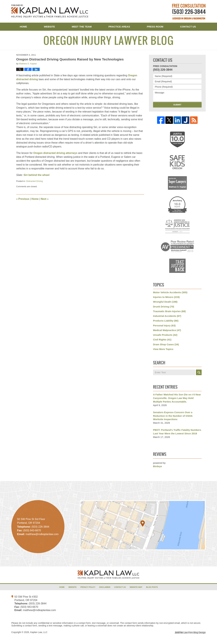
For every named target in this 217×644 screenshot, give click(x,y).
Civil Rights (162, 340)
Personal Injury (164, 325)
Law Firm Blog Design (190, 633)
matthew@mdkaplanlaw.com (39, 610)
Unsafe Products (165, 335)
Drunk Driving (164, 307)
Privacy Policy (88, 587)
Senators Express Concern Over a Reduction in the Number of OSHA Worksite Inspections (173, 416)
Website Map (136, 587)
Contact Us (188, 27)
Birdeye (157, 466)
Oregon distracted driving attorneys (55, 153)
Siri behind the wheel (36, 175)
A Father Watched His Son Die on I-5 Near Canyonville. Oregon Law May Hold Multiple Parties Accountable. (177, 398)
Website (49, 27)
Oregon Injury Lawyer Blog (50, 11)
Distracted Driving (34, 181)
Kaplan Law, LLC (39, 632)
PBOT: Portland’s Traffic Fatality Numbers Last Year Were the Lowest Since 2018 (177, 432)
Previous (23, 199)
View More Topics (163, 349)
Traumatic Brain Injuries (169, 311)
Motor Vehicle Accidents (170, 292)
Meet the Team (82, 27)
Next (45, 199)
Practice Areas (119, 27)
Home (23, 27)
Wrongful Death (165, 302)
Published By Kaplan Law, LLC (189, 12)
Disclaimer (105, 587)
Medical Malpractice (167, 330)
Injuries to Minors (166, 297)
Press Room (155, 27)
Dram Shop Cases (166, 344)
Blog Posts (152, 587)
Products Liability (166, 321)
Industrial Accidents (167, 316)
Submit (177, 105)
